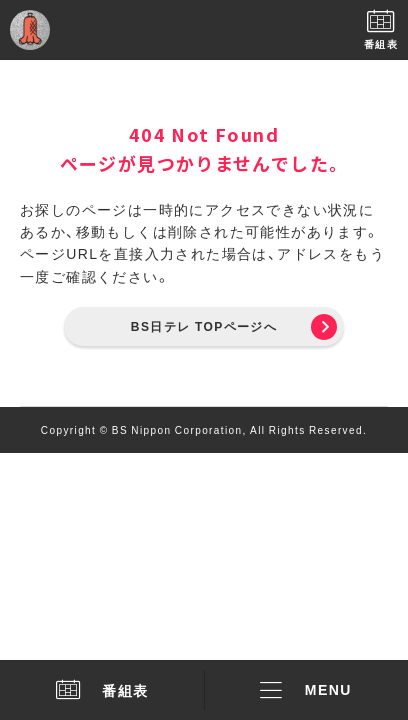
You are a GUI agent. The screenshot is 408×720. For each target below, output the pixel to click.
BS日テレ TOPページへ (204, 326)
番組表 (102, 690)
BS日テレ (204, 30)
